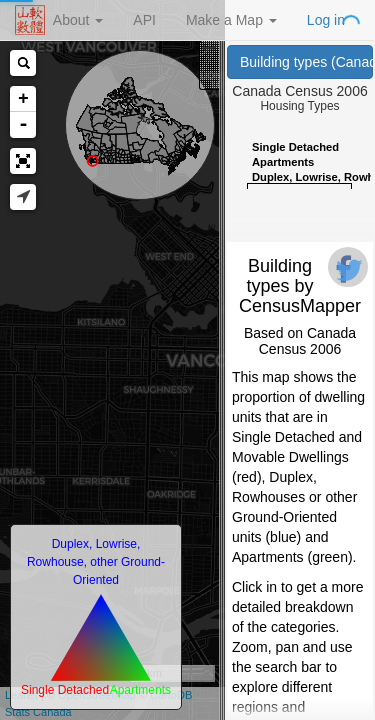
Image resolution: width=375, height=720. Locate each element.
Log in (326, 20)
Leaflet (21, 695)
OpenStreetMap (97, 695)
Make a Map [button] (231, 20)
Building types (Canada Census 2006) (306, 62)
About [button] (78, 20)
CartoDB (171, 695)
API (144, 20)
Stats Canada (38, 712)
